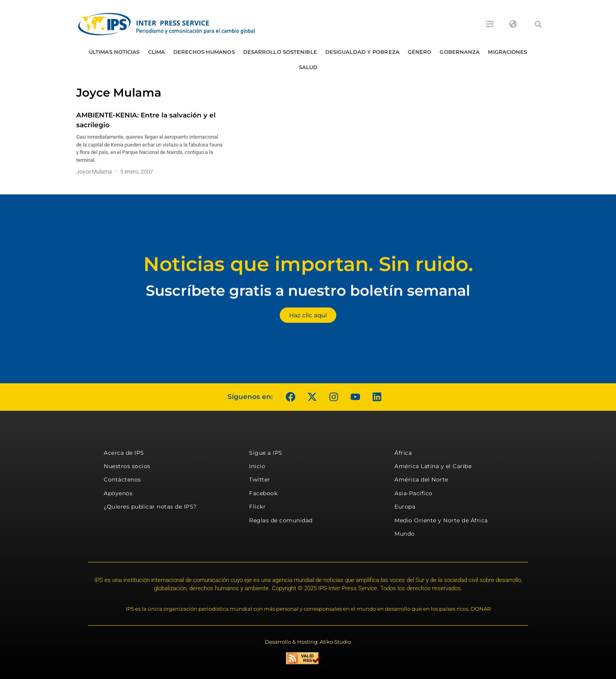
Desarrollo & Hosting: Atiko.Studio (308, 642)
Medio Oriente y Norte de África (441, 520)
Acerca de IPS (124, 453)
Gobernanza (460, 52)
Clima (157, 52)
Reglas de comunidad (281, 520)
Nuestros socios (127, 466)
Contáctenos (122, 480)
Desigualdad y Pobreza (362, 52)
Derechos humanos (204, 52)
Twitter (260, 480)
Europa (405, 507)
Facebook (263, 493)
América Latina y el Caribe (433, 466)
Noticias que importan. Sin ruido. (308, 264)
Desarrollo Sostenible (280, 52)
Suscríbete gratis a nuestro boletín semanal (308, 290)
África (403, 453)
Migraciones (507, 52)
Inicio (257, 466)
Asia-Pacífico (413, 493)
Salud (308, 67)
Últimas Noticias (114, 52)
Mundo (405, 534)
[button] (538, 24)
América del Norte (421, 480)
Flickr (257, 507)
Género (420, 52)
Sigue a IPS (266, 453)
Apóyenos (118, 493)
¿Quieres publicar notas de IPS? (150, 507)
